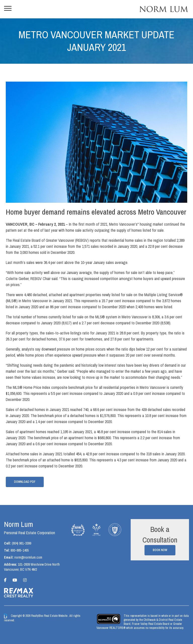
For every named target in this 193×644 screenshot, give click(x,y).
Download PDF (25, 482)
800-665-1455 (20, 550)
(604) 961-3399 (21, 543)
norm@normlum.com (28, 557)
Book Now (160, 550)
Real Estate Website (56, 616)
